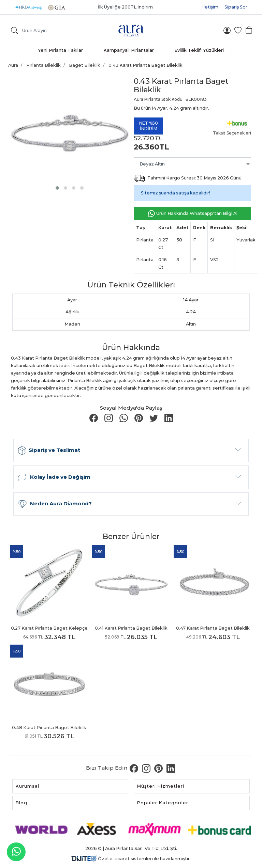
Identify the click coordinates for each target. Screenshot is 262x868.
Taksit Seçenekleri (232, 133)
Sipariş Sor (236, 7)
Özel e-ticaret (114, 859)
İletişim (210, 7)
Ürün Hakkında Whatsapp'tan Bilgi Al (193, 214)
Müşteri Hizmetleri (161, 786)
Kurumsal (27, 786)
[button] (57, 188)
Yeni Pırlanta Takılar (60, 50)
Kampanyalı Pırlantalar (129, 50)
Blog (21, 803)
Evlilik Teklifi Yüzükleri (199, 50)
